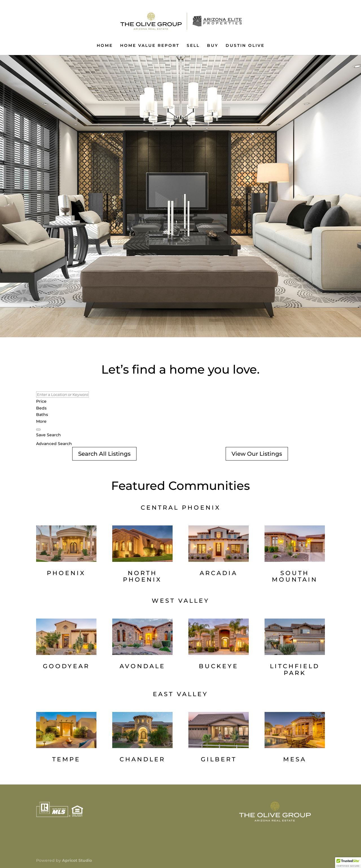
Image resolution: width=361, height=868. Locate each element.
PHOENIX (66, 573)
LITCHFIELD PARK (295, 669)
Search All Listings (104, 454)
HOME (105, 46)
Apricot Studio (77, 860)
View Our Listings (257, 454)
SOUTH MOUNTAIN (295, 576)
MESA (295, 759)
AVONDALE (142, 666)
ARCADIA (219, 573)
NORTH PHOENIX (142, 576)
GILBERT (219, 759)
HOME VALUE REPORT (150, 46)
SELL (193, 46)
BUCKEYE (219, 666)
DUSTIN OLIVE (245, 46)
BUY (213, 46)
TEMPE (66, 759)
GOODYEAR (66, 666)
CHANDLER (142, 759)
